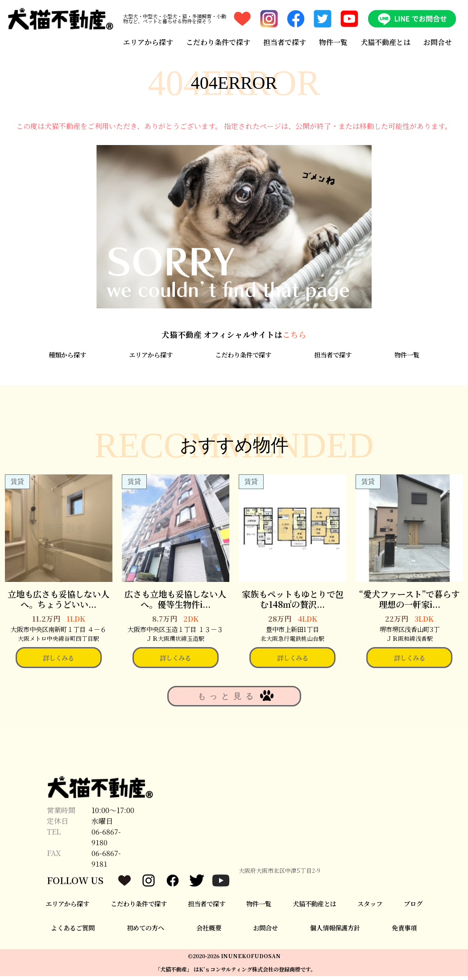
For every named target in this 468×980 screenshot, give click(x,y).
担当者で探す (285, 41)
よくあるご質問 (73, 932)
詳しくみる (58, 662)
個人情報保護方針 (335, 932)
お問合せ (438, 41)
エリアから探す (148, 41)
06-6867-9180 (106, 841)
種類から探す (67, 359)
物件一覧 (333, 41)
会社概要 (209, 932)
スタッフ (370, 907)
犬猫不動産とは (386, 41)
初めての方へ (145, 932)
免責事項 (404, 932)
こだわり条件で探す (218, 41)
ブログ (413, 907)
